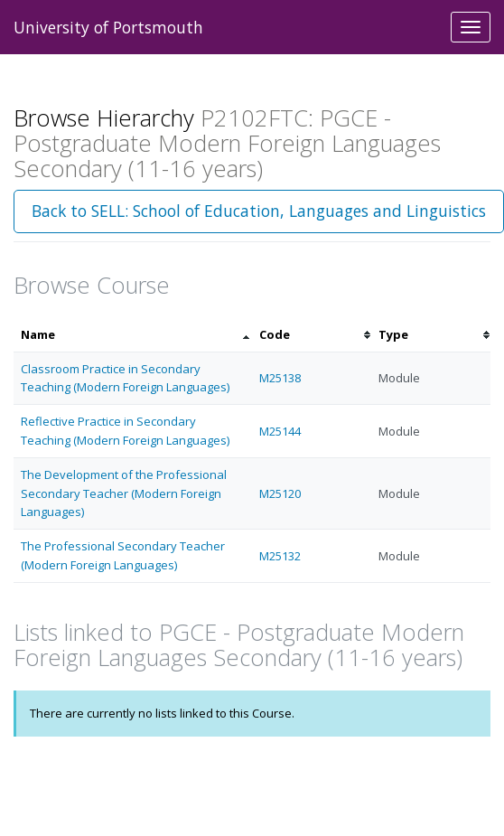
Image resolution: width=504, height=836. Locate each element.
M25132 (280, 556)
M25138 (280, 378)
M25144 (280, 431)
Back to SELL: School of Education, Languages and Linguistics (259, 211)
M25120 (280, 493)
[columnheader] (133, 335)
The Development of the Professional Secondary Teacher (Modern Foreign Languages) (124, 493)
